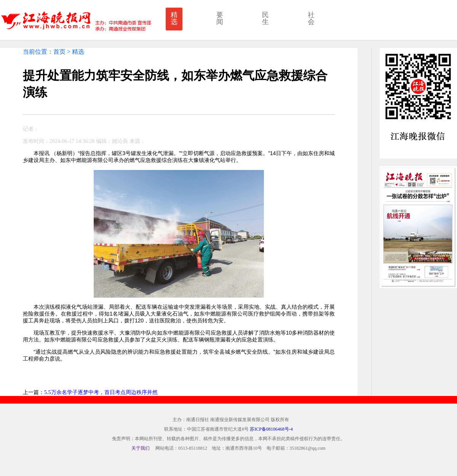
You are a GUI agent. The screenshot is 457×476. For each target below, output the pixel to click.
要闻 (220, 18)
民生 (265, 18)
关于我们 (141, 448)
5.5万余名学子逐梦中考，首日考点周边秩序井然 (101, 392)
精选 (174, 18)
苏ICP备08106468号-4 (271, 429)
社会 (311, 18)
